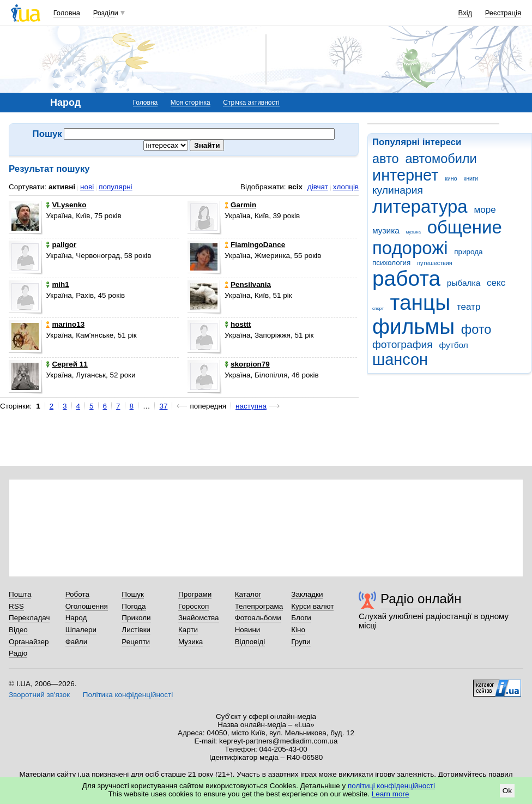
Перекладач (29, 618)
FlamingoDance (255, 245)
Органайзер (29, 642)
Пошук (133, 594)
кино (451, 178)
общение (465, 227)
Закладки (307, 594)
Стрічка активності (251, 103)
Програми (195, 594)
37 (163, 406)
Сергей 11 (66, 364)
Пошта (20, 594)
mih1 (57, 284)
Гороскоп (194, 606)
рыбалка (464, 283)
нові (87, 187)
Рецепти (136, 642)
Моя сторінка (191, 103)
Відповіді (250, 642)
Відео (18, 630)
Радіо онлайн (421, 599)
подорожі (410, 248)
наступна (251, 406)
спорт (378, 308)
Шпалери (81, 630)
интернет (405, 175)
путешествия (434, 263)
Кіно (298, 630)
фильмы (413, 326)
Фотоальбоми (258, 618)
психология (391, 263)
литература (420, 206)
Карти (188, 630)
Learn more (391, 794)
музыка (413, 232)
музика (386, 230)
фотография (403, 344)
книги (471, 178)
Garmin (240, 205)
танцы (421, 302)
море (485, 210)
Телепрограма (259, 606)
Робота (77, 594)
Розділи (106, 13)
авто (386, 159)
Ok (507, 791)
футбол (453, 345)
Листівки (136, 630)
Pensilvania (248, 284)
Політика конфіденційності (128, 695)
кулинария (398, 190)
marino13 (65, 324)
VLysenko (66, 205)
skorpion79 (247, 364)
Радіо (18, 653)
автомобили (441, 159)
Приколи (136, 618)
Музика (191, 642)
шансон (400, 359)
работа (406, 278)
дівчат (318, 187)
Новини (248, 630)
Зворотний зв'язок (39, 695)
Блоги (301, 618)
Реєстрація (503, 13)
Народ (76, 618)
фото (476, 329)
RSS (16, 606)
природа (468, 252)
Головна (67, 13)
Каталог (248, 594)
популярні (115, 187)
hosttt (238, 324)
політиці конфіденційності (391, 786)
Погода (134, 606)
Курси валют (312, 606)
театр (469, 307)
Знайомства (199, 618)
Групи (301, 642)
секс (496, 283)
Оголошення (87, 606)
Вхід (465, 13)
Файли (77, 642)
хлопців (346, 187)
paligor (61, 245)
